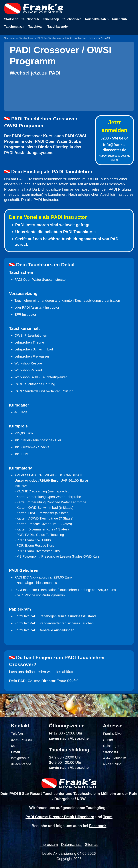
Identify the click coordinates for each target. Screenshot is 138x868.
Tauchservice (72, 19)
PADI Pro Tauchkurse (49, 38)
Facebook (98, 826)
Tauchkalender (58, 26)
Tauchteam (36, 26)
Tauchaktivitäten (97, 19)
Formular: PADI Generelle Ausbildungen (44, 630)
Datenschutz (71, 845)
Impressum (49, 845)
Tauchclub (119, 19)
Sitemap (92, 845)
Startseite (11, 19)
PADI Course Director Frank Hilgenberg (60, 817)
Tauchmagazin (15, 26)
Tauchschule (31, 19)
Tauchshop (51, 19)
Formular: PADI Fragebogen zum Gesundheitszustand (55, 616)
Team (108, 817)
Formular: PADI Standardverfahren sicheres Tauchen (54, 623)
